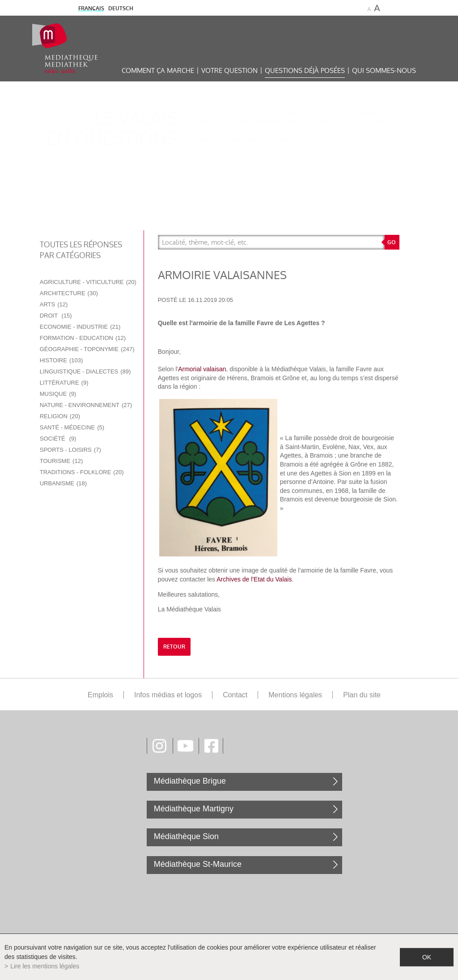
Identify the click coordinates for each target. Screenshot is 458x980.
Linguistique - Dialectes (85, 371)
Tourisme (61, 461)
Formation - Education (83, 338)
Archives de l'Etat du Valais (254, 579)
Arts (54, 304)
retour (174, 647)
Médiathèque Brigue (190, 781)
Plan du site (362, 695)
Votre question (229, 70)
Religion (60, 416)
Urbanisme (63, 483)
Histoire (61, 360)
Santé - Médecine (72, 427)
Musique (58, 394)
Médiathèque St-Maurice (198, 864)
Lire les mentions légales (45, 966)
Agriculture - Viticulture (88, 282)
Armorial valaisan (202, 369)
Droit (56, 316)
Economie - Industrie (80, 327)
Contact (235, 695)
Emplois (100, 695)
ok (427, 957)
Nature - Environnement (86, 405)
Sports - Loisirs (70, 450)
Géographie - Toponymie (87, 349)
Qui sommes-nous (384, 70)
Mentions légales (295, 695)
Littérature (64, 383)
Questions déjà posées (305, 70)
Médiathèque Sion (186, 836)
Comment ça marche (158, 70)
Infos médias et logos (168, 695)
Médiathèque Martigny (194, 809)
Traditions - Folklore (82, 472)
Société (58, 439)
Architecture (69, 293)
